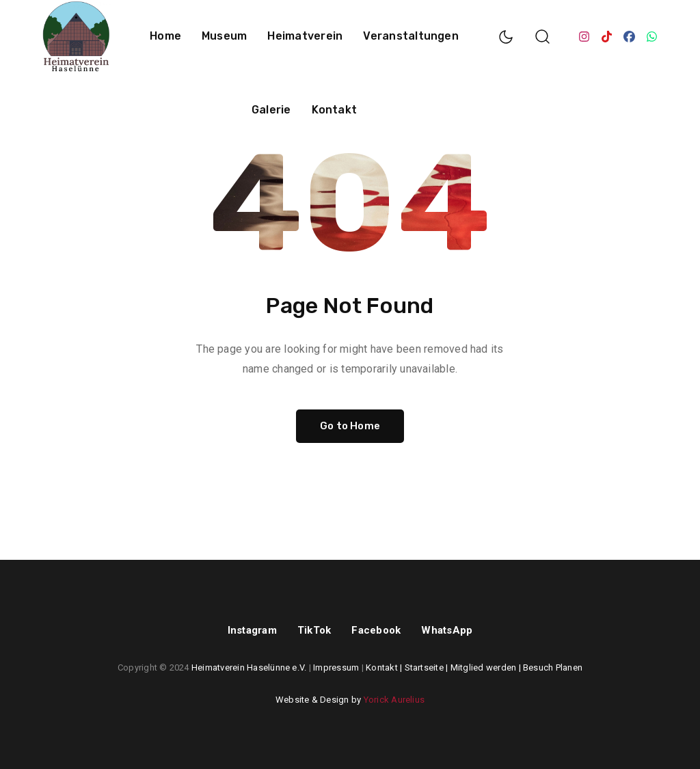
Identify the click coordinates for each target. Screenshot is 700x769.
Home (165, 36)
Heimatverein (305, 36)
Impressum (336, 667)
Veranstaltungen (411, 36)
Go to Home (350, 426)
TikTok (314, 630)
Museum (224, 36)
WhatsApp (447, 630)
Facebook (376, 630)
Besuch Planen (553, 667)
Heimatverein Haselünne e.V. (249, 667)
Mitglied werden (484, 667)
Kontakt (335, 110)
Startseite (424, 667)
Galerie (271, 110)
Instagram (252, 630)
